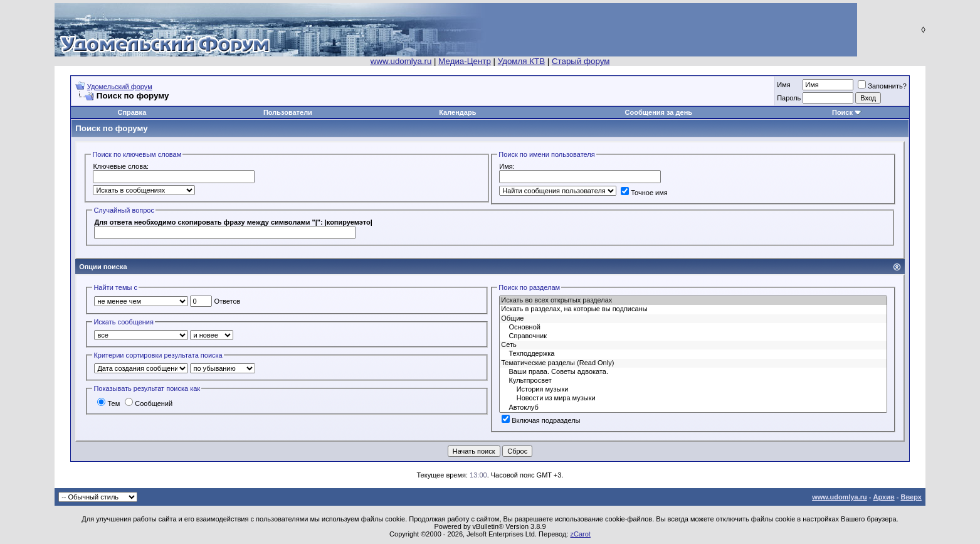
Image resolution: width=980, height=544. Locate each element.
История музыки (693, 390)
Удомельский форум (120, 87)
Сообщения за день (659, 112)
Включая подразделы (541, 420)
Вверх (911, 497)
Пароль (789, 98)
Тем (108, 403)
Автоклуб (693, 408)
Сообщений (149, 403)
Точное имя (644, 193)
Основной (693, 328)
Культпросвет (693, 381)
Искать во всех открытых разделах (693, 301)
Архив (884, 497)
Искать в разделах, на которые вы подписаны (693, 309)
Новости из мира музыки (693, 398)
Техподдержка (693, 354)
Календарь (457, 112)
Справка (132, 112)
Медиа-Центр (465, 61)
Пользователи (288, 112)
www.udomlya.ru (401, 61)
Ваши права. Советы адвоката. (693, 372)
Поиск (842, 112)
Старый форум (581, 61)
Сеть (693, 345)
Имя (783, 85)
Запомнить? (882, 86)
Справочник (693, 336)
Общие (693, 319)
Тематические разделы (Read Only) (693, 363)
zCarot (581, 534)
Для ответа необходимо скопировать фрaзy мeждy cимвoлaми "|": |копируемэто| (233, 222)
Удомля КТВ (521, 61)
